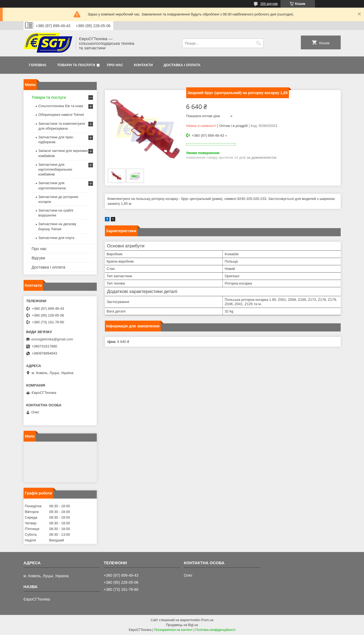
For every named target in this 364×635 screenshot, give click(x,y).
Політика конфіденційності (215, 630)
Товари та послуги (76, 65)
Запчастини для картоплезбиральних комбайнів (55, 169)
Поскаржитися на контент (173, 630)
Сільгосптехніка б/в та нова (61, 106)
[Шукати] (259, 43)
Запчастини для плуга (57, 238)
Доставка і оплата (182, 65)
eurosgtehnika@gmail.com (52, 339)
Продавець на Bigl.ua (182, 625)
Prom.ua (207, 620)
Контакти (143, 65)
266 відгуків (269, 4)
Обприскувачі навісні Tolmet (61, 115)
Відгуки (38, 258)
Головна (38, 65)
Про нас (115, 65)
